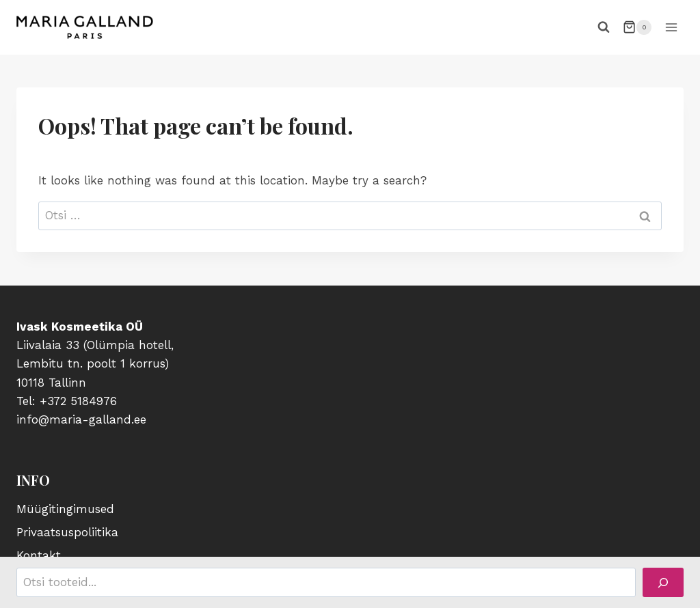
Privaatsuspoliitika (67, 532)
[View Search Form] (604, 27)
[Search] (663, 582)
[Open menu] (671, 27)
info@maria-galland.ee (81, 419)
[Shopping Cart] (637, 27)
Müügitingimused (65, 509)
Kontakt (39, 555)
